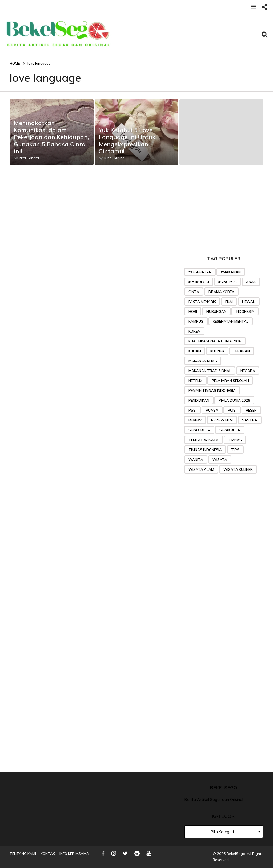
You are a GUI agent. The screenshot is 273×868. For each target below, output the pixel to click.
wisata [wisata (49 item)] (220, 460)
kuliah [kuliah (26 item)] (195, 351)
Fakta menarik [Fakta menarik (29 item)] (202, 302)
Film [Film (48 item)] (229, 302)
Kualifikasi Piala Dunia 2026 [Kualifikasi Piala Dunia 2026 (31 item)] (215, 341)
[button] (253, 7)
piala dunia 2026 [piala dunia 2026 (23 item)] (234, 400)
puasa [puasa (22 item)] (212, 410)
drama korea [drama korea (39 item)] (221, 292)
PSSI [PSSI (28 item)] (192, 410)
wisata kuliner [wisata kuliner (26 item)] (238, 469)
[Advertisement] (224, 212)
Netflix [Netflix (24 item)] (195, 381)
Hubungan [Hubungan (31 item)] (216, 311)
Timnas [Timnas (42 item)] (235, 440)
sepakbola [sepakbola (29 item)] (230, 430)
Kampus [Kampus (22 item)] (196, 321)
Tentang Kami (23, 854)
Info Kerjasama (74, 854)
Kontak (48, 854)
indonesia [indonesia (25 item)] (245, 311)
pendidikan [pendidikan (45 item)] (199, 400)
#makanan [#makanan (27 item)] (231, 272)
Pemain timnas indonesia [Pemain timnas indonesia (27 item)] (212, 390)
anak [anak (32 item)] (251, 282)
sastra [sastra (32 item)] (250, 420)
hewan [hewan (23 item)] (249, 302)
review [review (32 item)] (195, 420)
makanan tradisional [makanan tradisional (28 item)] (210, 371)
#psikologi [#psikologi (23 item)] (199, 282)
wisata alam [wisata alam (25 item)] (201, 469)
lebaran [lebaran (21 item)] (242, 351)
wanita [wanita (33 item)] (196, 460)
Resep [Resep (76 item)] (251, 410)
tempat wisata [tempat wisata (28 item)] (204, 440)
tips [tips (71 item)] (235, 450)
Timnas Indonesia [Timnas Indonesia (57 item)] (205, 450)
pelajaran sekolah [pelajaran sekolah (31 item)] (230, 381)
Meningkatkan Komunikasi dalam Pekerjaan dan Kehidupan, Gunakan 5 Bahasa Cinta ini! (51, 137)
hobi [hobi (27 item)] (193, 311)
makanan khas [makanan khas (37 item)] (203, 361)
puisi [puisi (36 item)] (232, 410)
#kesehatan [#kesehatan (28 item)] (200, 272)
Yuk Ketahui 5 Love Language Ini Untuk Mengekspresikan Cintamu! (127, 141)
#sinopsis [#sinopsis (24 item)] (228, 282)
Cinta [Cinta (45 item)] (194, 292)
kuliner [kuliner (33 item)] (217, 351)
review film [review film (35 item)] (222, 420)
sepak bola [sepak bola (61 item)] (199, 430)
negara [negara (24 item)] (248, 371)
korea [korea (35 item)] (194, 331)
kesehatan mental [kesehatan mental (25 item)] (231, 321)
